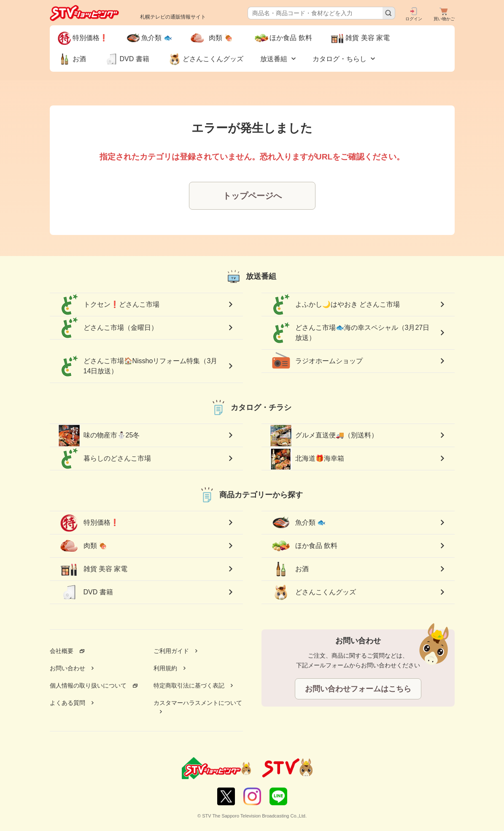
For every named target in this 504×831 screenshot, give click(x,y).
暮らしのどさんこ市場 (105, 459)
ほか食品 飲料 (304, 546)
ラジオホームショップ (316, 361)
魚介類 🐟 (298, 523)
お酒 (289, 569)
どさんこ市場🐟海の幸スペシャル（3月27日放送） (350, 333)
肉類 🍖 (86, 546)
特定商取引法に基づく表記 (189, 685)
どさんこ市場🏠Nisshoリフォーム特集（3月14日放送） (138, 366)
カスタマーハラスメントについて (198, 703)
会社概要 (62, 651)
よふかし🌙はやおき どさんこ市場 (335, 305)
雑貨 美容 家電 (93, 569)
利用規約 (165, 668)
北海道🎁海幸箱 (307, 459)
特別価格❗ (89, 523)
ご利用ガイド (171, 651)
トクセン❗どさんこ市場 (109, 305)
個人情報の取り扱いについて (88, 685)
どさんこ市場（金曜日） (108, 328)
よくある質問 (67, 703)
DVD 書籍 (86, 592)
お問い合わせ (67, 668)
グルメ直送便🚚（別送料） (324, 435)
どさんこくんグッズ (313, 592)
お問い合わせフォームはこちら (358, 689)
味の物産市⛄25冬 (99, 435)
